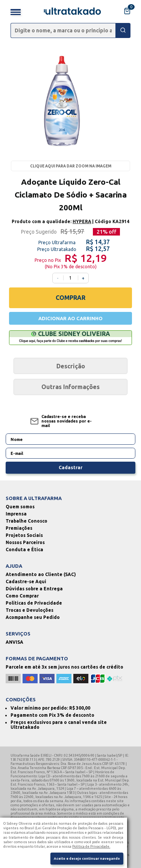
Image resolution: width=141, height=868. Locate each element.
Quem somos (20, 507)
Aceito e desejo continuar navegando (87, 858)
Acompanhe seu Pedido (33, 617)
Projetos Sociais (24, 535)
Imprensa (16, 514)
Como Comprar (22, 596)
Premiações (19, 528)
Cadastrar (70, 467)
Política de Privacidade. (91, 846)
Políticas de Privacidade (34, 603)
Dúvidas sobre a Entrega (34, 589)
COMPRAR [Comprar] (70, 298)
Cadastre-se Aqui (26, 581)
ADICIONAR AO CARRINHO (70, 318)
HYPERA (82, 221)
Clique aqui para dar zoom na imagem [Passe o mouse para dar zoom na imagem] (71, 166)
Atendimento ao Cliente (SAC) (41, 574)
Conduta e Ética (24, 550)
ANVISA (14, 642)
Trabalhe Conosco (27, 521)
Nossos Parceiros (25, 542)
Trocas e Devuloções (30, 610)
